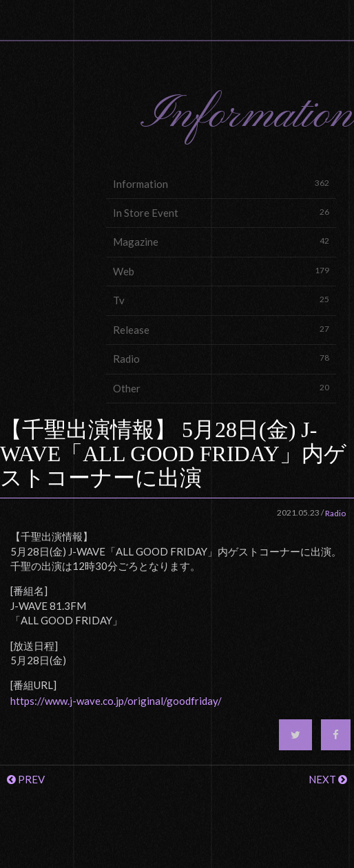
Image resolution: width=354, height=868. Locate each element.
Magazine (221, 241)
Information (221, 183)
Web (221, 271)
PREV (26, 779)
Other (221, 388)
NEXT (328, 779)
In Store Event (221, 212)
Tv (221, 300)
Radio (221, 358)
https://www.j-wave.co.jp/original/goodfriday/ (116, 701)
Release (221, 329)
